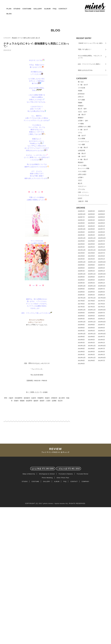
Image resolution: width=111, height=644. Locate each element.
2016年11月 (92, 310)
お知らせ (81, 97)
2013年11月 (92, 346)
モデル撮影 (81, 100)
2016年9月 (81, 313)
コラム (80, 133)
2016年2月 (91, 319)
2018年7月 (101, 289)
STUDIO (17, 9)
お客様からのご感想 (84, 127)
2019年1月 (101, 283)
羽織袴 (80, 103)
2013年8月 (91, 349)
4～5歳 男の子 (83, 159)
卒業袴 (80, 91)
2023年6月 (81, 232)
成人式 (38, 38)
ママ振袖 (81, 124)
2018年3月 (81, 295)
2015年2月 (91, 331)
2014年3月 (81, 343)
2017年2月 (91, 307)
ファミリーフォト (84, 195)
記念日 (80, 198)
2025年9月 (91, 214)
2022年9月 (81, 241)
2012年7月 (101, 361)
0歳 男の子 (82, 154)
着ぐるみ (81, 82)
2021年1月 (101, 259)
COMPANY (85, 562)
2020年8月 (91, 265)
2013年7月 (101, 349)
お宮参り (81, 177)
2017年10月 (102, 298)
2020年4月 (101, 268)
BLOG (9, 14)
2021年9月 (81, 253)
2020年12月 (82, 262)
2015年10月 (102, 322)
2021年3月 (81, 259)
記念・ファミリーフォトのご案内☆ (89, 64)
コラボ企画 (81, 88)
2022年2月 (91, 247)
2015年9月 (81, 325)
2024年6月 (91, 223)
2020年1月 (101, 271)
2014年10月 (102, 334)
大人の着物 (81, 139)
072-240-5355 (43, 549)
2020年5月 (91, 268)
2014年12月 (82, 334)
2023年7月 (101, 229)
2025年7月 (81, 217)
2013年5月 (91, 352)
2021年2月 (91, 259)
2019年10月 (102, 274)
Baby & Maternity (29, 554)
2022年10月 (102, 238)
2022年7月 (101, 241)
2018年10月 (102, 286)
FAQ (55, 9)
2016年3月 (81, 319)
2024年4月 (81, 226)
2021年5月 (91, 256)
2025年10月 (82, 214)
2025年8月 (101, 214)
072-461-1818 (69, 549)
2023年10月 (82, 229)
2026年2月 (101, 211)
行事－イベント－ (84, 192)
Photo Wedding (47, 558)
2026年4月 (81, 211)
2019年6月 (81, 280)
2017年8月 (91, 301)
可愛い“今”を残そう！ (85, 50)
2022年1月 (101, 247)
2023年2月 (91, 235)
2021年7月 (101, 253)
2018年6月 (81, 292)
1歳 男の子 (82, 115)
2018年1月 (101, 295)
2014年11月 (92, 334)
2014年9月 (81, 337)
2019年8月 (91, 277)
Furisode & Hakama (66, 554)
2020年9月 (81, 265)
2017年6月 (81, 304)
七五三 (80, 180)
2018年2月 (91, 295)
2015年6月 (81, 328)
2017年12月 (82, 298)
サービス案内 (22, 38)
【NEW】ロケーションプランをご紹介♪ (91, 43)
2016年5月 (91, 316)
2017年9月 (81, 301)
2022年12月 (82, 238)
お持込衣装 (81, 151)
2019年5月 (91, 280)
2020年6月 (81, 268)
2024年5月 (101, 223)
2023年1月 (101, 235)
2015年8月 (91, 325)
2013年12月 (82, 346)
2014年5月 (91, 340)
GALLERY (38, 9)
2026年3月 (91, 211)
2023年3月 (81, 235)
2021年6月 (81, 256)
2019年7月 (101, 277)
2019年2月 (91, 283)
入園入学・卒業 (83, 201)
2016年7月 (101, 313)
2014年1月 (101, 343)
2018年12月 (82, 286)
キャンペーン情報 (84, 168)
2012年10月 (102, 358)
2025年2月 (101, 220)
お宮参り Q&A (83, 121)
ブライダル (81, 189)
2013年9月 (81, 349)
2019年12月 (82, 274)
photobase (81, 94)
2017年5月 (91, 304)
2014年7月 (101, 337)
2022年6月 (81, 244)
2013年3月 (81, 355)
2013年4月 (101, 352)
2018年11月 (92, 286)
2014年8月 (91, 337)
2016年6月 (81, 316)
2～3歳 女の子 (83, 130)
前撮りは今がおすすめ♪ (85, 70)
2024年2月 (91, 226)
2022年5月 (91, 244)
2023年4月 (101, 232)
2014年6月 (81, 340)
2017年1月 (101, 307)
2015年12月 (82, 322)
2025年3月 (91, 220)
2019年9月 (81, 277)
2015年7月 (101, 325)
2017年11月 (92, 298)
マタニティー (82, 186)
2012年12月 (82, 358)
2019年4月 (101, 280)
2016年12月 (82, 310)
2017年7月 (101, 301)
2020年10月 (102, 262)
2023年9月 (91, 229)
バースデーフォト (84, 142)
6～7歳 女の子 (83, 85)
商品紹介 (15, 38)
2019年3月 (81, 283)
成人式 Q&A (82, 109)
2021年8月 (91, 253)
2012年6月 (81, 364)
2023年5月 (91, 232)
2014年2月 (91, 343)
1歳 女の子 (82, 157)
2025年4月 (81, 220)
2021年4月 (101, 256)
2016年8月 (91, 313)
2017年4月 (101, 304)
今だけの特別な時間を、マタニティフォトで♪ (90, 57)
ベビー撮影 (81, 145)
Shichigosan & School (47, 554)
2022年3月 (81, 247)
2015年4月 (101, 328)
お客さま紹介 (31, 38)
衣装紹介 (81, 106)
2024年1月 (101, 226)
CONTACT (63, 9)
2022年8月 (91, 241)
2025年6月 (91, 217)
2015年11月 (92, 322)
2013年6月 (81, 352)
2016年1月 (101, 319)
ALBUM (47, 9)
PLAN (9, 9)
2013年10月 (102, 346)
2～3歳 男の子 (83, 148)
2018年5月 (91, 292)
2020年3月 (81, 271)
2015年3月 (81, 331)
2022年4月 (101, 244)
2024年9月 (81, 223)
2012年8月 (91, 361)
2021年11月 (92, 250)
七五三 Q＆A (82, 112)
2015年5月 (91, 328)
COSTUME (27, 9)
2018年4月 (101, 292)
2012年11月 (92, 358)
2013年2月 (91, 355)
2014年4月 (101, 340)
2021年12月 (82, 250)
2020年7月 (101, 265)
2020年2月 (91, 271)
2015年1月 (101, 331)
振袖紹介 (81, 118)
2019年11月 (92, 274)
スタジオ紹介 (82, 171)
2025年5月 (101, 217)
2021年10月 (102, 250)
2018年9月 (81, 289)
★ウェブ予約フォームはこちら (37, 398)
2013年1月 (101, 355)
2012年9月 (81, 361)
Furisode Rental (82, 554)
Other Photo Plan (63, 558)
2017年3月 (81, 307)
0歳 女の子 (82, 136)
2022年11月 (92, 238)
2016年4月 (101, 316)
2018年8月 (91, 289)
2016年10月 (102, 310)
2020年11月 (92, 262)
